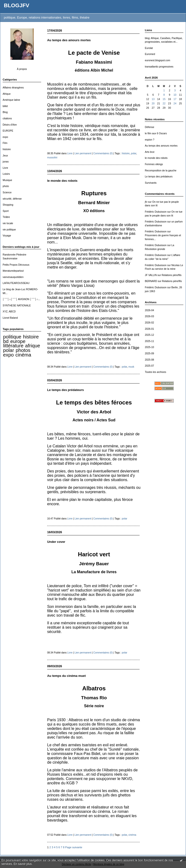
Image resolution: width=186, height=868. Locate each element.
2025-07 (149, 366)
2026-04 (149, 310)
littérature (13, 346)
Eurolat (149, 48)
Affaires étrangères (13, 88)
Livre (5, 168)
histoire (7, 149)
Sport (6, 211)
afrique (33, 346)
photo (6, 186)
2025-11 (149, 341)
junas (6, 162)
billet (5, 106)
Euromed (150, 54)
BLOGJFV (17, 5)
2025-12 (149, 335)
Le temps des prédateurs (159, 177)
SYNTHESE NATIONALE (17, 306)
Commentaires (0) (103, 153)
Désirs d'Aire (10, 125)
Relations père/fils (172, 275)
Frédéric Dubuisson (156, 212)
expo (5, 137)
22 (164, 104)
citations (7, 118)
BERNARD (151, 281)
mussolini (52, 158)
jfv (146, 202)
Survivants (151, 183)
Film (5, 143)
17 (175, 99)
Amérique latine (11, 100)
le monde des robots (156, 158)
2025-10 (149, 347)
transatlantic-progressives (159, 67)
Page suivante (74, 847)
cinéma (23, 355)
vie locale (8, 223)
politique (12, 337)
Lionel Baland (10, 318)
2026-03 (149, 316)
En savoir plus (23, 864)
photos (23, 350)
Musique (7, 180)
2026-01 (149, 329)
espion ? (150, 140)
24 (175, 104)
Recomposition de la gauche (161, 171)
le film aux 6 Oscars (156, 133)
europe (18, 341)
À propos (22, 69)
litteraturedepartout (13, 271)
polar (9, 350)
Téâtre (6, 217)
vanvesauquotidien (13, 277)
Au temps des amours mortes (161, 146)
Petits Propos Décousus (16, 265)
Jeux (5, 156)
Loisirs (6, 174)
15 (164, 99)
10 (175, 95)
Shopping (8, 205)
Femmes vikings (154, 164)
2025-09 (149, 353)
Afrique (7, 94)
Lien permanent (83, 153)
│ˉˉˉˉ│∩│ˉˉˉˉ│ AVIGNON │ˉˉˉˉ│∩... (21, 299)
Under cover (56, 542)
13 (153, 99)
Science (7, 192)
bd (6, 341)
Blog (5, 112)
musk (131, 367)
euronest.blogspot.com (157, 60)
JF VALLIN (151, 275)
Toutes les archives (155, 372)
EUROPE (8, 131)
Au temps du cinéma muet (66, 676)
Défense (150, 127)
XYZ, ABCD (9, 312)
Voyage (7, 236)
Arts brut (150, 152)
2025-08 (149, 360)
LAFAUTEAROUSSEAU (16, 283)
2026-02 (149, 323)
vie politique (9, 230)
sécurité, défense (12, 199)
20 (153, 104)
